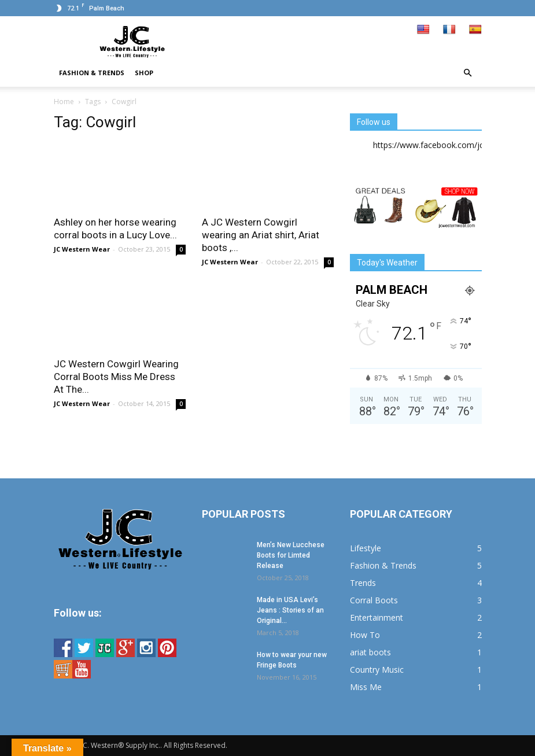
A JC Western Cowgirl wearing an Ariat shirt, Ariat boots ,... (261, 235)
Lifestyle (366, 548)
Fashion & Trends (92, 73)
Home (64, 102)
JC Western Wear (82, 249)
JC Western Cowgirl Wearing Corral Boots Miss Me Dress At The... (116, 377)
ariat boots (370, 652)
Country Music (377, 670)
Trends (363, 583)
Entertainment (377, 617)
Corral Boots (374, 600)
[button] (468, 73)
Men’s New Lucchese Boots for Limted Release (291, 555)
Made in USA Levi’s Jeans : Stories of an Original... (290, 610)
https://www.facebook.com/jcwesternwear (453, 145)
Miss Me (366, 687)
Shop (144, 73)
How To (365, 635)
